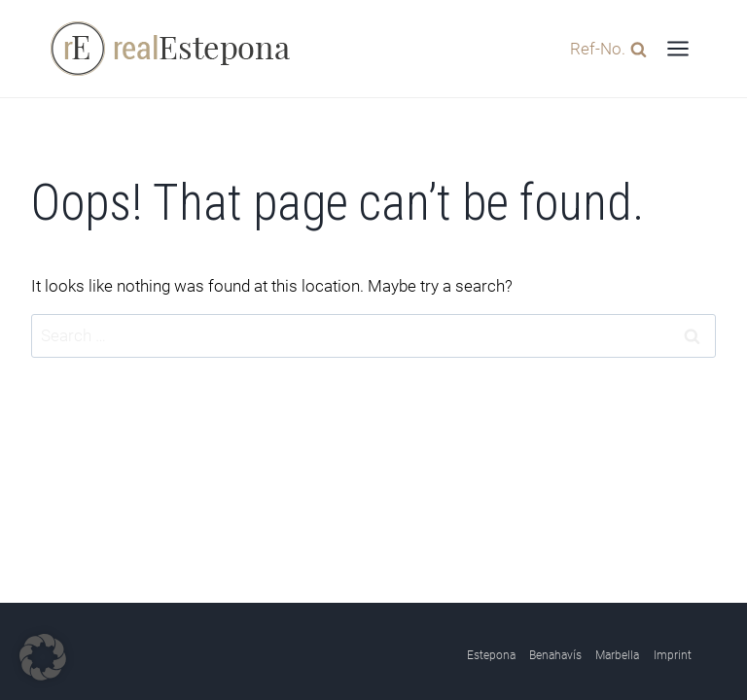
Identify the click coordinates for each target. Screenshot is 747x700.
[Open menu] (677, 48)
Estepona (491, 655)
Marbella (617, 655)
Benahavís (555, 655)
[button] (43, 657)
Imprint (673, 655)
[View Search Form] (604, 48)
